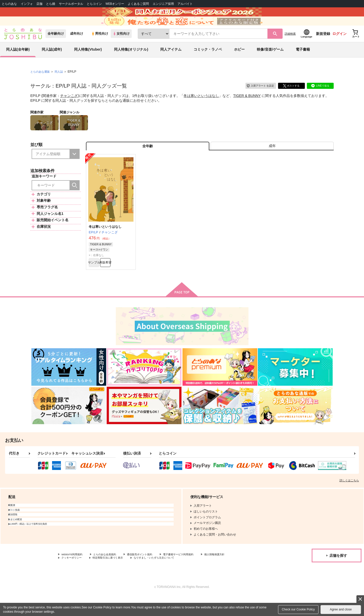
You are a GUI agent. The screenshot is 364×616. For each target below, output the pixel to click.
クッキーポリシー (74, 578)
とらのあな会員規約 (112, 573)
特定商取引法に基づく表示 (115, 578)
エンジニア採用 (163, 4)
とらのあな (9, 4)
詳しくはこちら (349, 499)
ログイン (339, 46)
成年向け (77, 46)
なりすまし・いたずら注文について (168, 578)
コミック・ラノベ (208, 62)
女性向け (121, 46)
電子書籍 (303, 62)
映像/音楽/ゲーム (270, 62)
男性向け (100, 46)
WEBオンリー (115, 4)
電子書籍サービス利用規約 (196, 573)
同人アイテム (171, 62)
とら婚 (51, 4)
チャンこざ (69, 108)
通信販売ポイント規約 (151, 573)
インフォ (27, 4)
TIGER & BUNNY (247, 108)
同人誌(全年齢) (18, 62)
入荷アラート (257, 97)
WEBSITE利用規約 (74, 573)
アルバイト (185, 4)
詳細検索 (290, 46)
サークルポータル (71, 4)
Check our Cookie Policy (298, 609)
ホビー (239, 62)
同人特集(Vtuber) (88, 62)
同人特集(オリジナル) (131, 62)
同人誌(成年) (52, 62)
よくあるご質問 (138, 4)
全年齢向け (56, 46)
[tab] (272, 160)
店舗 (39, 4)
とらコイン (94, 4)
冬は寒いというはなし (201, 108)
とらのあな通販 (41, 84)
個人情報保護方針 (237, 573)
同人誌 (61, 84)
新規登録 (323, 46)
